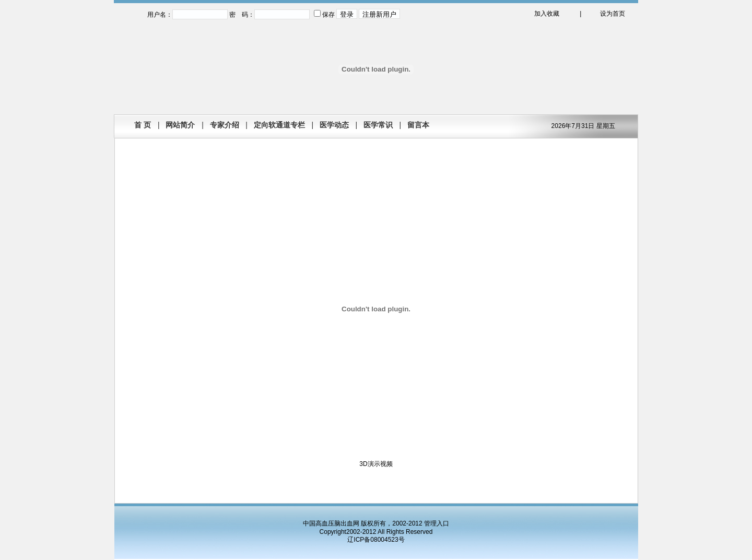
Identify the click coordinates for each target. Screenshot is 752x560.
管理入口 (437, 523)
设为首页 (613, 14)
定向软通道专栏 (279, 125)
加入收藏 (547, 14)
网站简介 (180, 125)
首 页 (143, 125)
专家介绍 (225, 125)
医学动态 (334, 125)
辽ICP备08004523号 (376, 540)
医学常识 (378, 125)
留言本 (418, 125)
